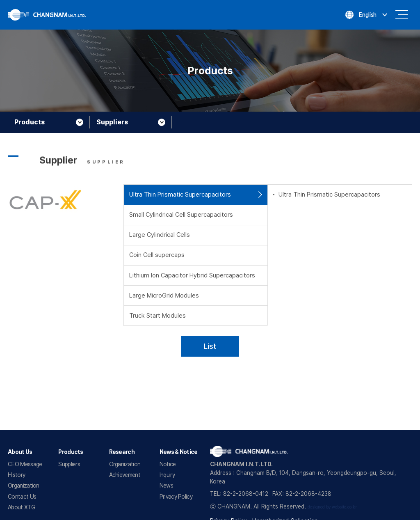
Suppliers (69, 464)
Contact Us (22, 497)
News (166, 486)
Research (122, 452)
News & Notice (179, 452)
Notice (168, 464)
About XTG (21, 507)
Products (71, 452)
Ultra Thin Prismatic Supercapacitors (180, 195)
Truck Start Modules (157, 316)
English (368, 15)
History (16, 475)
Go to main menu (0, 0)
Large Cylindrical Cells (160, 235)
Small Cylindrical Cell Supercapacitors (181, 215)
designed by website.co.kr (332, 507)
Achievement (125, 475)
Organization (24, 486)
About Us (20, 452)
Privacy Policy (176, 497)
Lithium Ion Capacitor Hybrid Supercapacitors (192, 275)
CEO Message (25, 464)
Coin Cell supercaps (157, 255)
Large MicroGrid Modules (164, 296)
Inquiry (167, 475)
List (210, 346)
